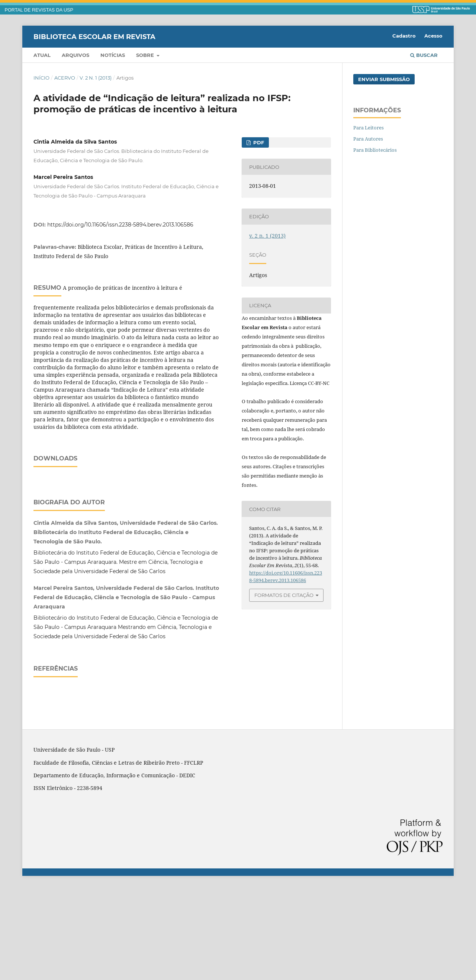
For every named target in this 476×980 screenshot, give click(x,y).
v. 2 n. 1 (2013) (96, 78)
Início (41, 78)
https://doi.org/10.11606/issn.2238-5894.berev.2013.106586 (120, 225)
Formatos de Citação (284, 595)
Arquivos (75, 55)
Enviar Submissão (384, 79)
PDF (258, 142)
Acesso (433, 36)
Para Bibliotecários (375, 150)
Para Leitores (369, 128)
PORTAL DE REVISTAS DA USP (39, 10)
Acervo (65, 78)
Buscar (424, 55)
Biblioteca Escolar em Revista (94, 36)
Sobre (146, 55)
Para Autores (368, 139)
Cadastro (404, 36)
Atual (42, 55)
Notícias (113, 55)
